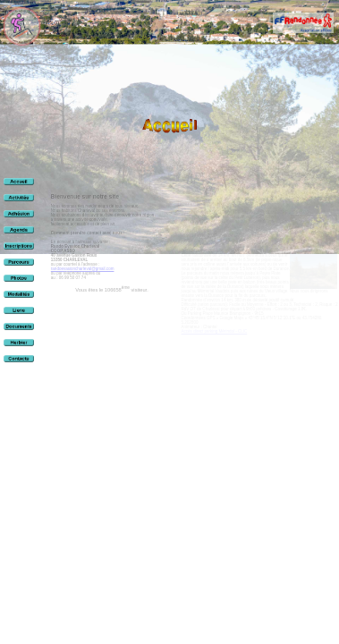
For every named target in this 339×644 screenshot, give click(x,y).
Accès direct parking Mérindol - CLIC (215, 331)
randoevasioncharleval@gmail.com (83, 269)
